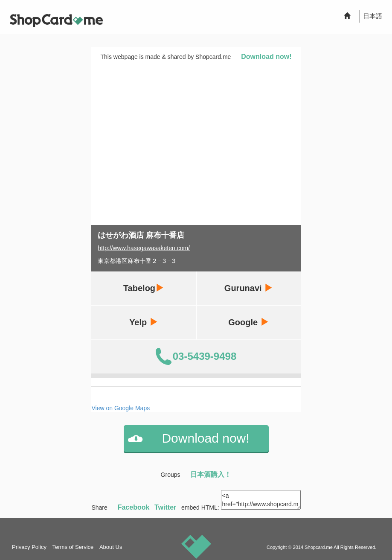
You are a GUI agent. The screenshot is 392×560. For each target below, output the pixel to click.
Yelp (144, 322)
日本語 (373, 16)
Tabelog (144, 288)
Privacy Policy (29, 547)
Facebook (134, 507)
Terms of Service (73, 547)
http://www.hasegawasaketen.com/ (144, 248)
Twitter (165, 507)
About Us (111, 547)
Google (248, 322)
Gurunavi (248, 288)
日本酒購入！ (211, 474)
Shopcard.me (319, 547)
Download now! (266, 57)
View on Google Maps (121, 408)
